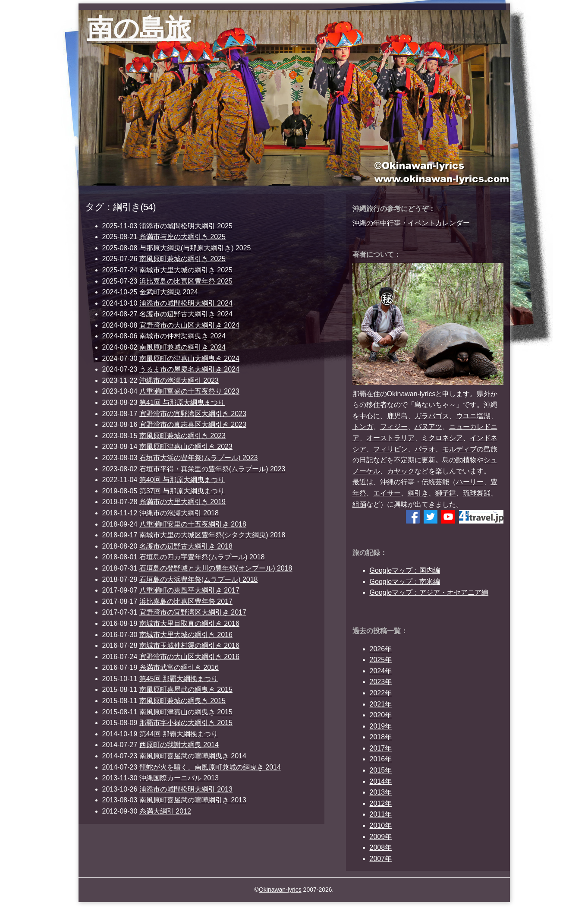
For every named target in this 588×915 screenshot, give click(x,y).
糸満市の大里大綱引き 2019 (182, 502)
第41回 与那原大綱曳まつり (182, 402)
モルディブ (459, 449)
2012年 (381, 803)
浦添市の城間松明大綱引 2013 (186, 789)
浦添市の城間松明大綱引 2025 (186, 226)
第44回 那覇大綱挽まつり (179, 734)
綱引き (418, 493)
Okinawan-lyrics (280, 890)
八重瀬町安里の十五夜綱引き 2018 (193, 524)
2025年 (381, 660)
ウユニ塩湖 (473, 416)
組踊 (359, 504)
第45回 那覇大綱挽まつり (179, 679)
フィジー (394, 427)
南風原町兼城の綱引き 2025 (182, 259)
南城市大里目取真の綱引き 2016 (189, 623)
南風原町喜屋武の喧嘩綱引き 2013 (193, 800)
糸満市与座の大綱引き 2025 (182, 237)
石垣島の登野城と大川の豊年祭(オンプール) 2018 (216, 568)
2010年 (381, 825)
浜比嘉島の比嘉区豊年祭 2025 (186, 281)
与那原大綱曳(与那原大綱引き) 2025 (195, 248)
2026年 (381, 649)
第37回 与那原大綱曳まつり (182, 491)
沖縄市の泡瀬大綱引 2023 (179, 380)
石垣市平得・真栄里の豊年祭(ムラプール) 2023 (212, 469)
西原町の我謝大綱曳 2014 (179, 745)
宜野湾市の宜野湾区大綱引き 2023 (193, 414)
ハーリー (470, 482)
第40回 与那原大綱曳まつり (182, 480)
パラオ (425, 449)
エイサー (387, 493)
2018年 (381, 737)
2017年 (381, 748)
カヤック (401, 471)
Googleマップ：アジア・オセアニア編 (429, 592)
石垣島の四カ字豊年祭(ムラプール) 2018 (202, 557)
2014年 (381, 781)
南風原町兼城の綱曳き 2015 (182, 701)
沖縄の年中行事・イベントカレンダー (411, 223)
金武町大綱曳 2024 (169, 292)
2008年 (381, 847)
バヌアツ (428, 427)
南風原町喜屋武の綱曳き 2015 (186, 689)
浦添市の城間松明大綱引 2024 (186, 303)
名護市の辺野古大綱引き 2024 (186, 314)
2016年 (381, 759)
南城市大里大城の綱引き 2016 (186, 635)
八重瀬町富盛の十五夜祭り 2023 (189, 391)
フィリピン (390, 449)
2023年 (381, 682)
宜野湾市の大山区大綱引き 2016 (189, 657)
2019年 (381, 726)
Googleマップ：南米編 (405, 582)
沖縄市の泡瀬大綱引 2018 (179, 513)
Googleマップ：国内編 (405, 570)
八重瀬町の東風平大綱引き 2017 (189, 590)
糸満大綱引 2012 (165, 811)
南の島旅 (139, 28)
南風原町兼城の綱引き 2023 (182, 436)
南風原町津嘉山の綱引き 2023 (186, 446)
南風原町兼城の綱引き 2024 (182, 347)
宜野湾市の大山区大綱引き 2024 (189, 325)
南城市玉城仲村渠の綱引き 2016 (189, 645)
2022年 (381, 693)
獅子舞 (446, 493)
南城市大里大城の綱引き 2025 (186, 270)
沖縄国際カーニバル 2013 (179, 778)
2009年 (381, 837)
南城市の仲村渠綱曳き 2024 (182, 336)
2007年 (381, 859)
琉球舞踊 (477, 493)
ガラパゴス (432, 416)
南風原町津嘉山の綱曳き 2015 (186, 712)
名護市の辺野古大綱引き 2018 (186, 546)
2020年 (381, 715)
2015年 (381, 770)
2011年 (381, 814)
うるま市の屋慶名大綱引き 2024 (189, 369)
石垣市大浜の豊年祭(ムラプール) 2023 (199, 458)
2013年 (381, 792)
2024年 (381, 671)
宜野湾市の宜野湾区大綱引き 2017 (193, 612)
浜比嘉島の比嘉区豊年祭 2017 (186, 601)
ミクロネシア (442, 438)
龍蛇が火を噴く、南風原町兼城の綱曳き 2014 (210, 767)
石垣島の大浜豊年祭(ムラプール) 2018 (199, 579)
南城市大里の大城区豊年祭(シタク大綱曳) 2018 (212, 535)
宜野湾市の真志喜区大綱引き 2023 (193, 424)
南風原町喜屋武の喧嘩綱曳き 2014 (193, 756)
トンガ (363, 427)
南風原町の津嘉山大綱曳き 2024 (189, 358)
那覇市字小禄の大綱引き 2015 (186, 723)
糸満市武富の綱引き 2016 (179, 667)
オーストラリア (390, 438)
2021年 (381, 704)
